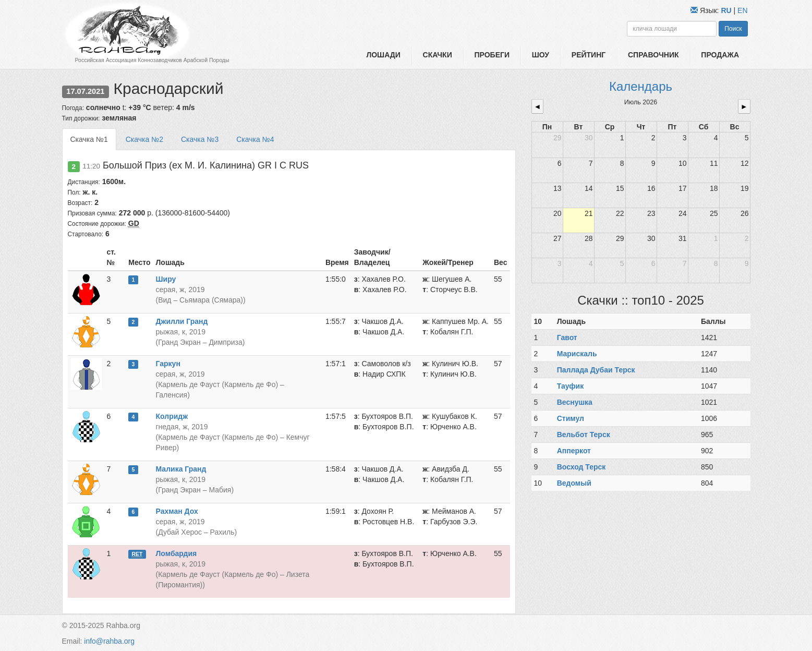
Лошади (383, 55)
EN (742, 10)
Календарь (641, 86)
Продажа (720, 55)
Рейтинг (589, 55)
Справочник (653, 55)
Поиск (733, 29)
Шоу (541, 55)
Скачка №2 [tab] (144, 139)
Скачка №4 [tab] (255, 139)
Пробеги (492, 55)
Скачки (438, 55)
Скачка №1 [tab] (89, 139)
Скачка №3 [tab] (200, 139)
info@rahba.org (109, 641)
